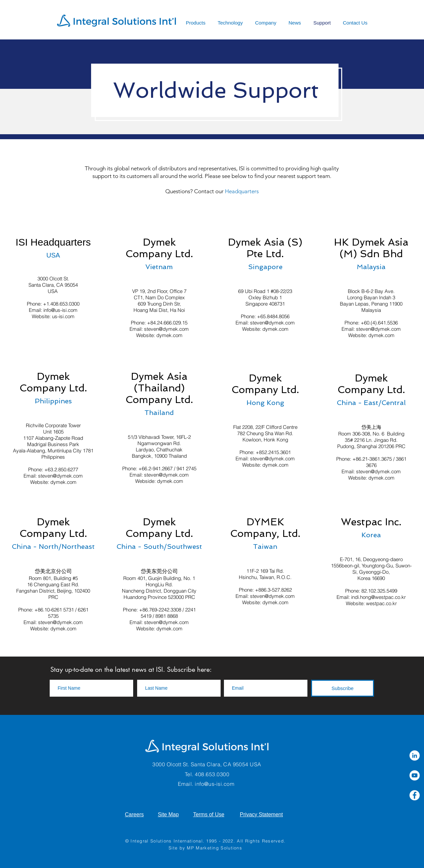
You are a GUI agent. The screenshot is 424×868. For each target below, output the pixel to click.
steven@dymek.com (166, 329)
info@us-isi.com (60, 310)
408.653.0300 (212, 774)
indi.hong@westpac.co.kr (378, 597)
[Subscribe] (343, 688)
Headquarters (242, 191)
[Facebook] (415, 795)
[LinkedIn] (415, 755)
